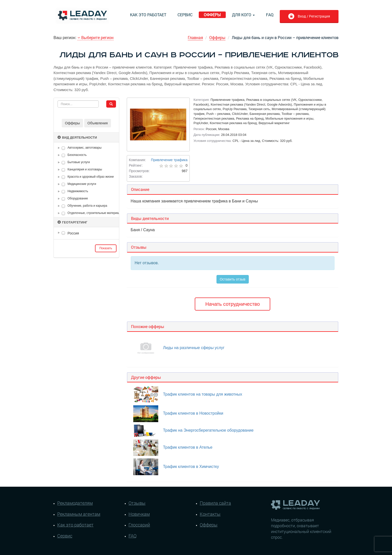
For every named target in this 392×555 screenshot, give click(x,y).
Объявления (98, 123)
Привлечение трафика (169, 160)
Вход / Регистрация (309, 17)
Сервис (185, 15)
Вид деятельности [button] (77, 137)
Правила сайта (215, 503)
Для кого (243, 15)
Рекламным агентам (79, 514)
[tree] (86, 233)
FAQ (270, 15)
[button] (60, 148)
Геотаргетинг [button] (72, 222)
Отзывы (137, 503)
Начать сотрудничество (232, 304)
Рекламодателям (75, 503)
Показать (106, 248)
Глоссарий (139, 525)
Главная (195, 37)
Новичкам (139, 514)
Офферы (212, 15)
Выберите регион (95, 37)
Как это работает (148, 15)
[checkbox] (63, 148)
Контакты (210, 514)
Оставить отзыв (233, 279)
